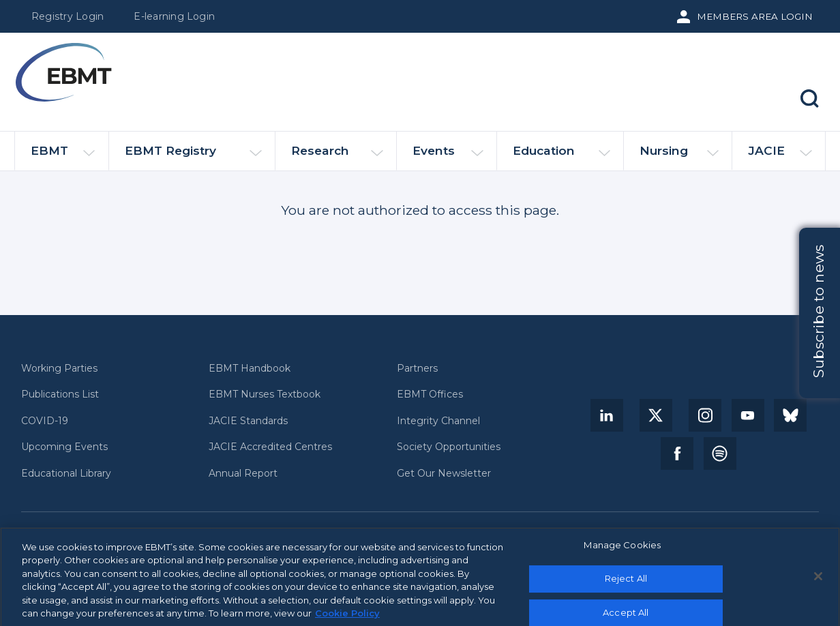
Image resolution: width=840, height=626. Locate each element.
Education (561, 156)
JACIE (780, 156)
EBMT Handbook (250, 369)
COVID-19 (45, 421)
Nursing (679, 156)
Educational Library (66, 474)
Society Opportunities (449, 447)
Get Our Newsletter (444, 474)
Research (337, 156)
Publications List (60, 394)
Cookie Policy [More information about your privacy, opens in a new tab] (347, 618)
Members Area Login (755, 16)
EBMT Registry (193, 156)
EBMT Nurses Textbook (265, 394)
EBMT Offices (430, 394)
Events (448, 156)
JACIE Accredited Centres (270, 447)
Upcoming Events (64, 447)
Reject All (626, 582)
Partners (417, 369)
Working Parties (59, 369)
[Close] (818, 580)
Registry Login (67, 16)
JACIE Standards (248, 421)
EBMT (63, 156)
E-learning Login (174, 16)
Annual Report (243, 474)
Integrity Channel (438, 421)
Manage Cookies (622, 549)
